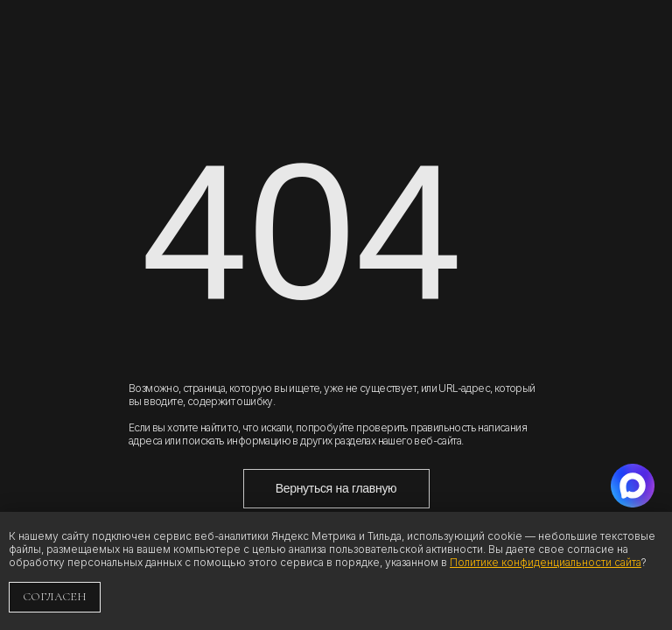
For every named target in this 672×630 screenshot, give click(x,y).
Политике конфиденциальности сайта (546, 562)
